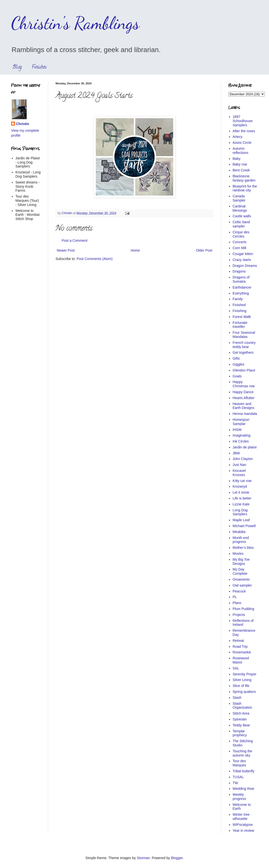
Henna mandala (245, 414)
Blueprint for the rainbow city (245, 188)
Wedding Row (243, 789)
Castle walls (242, 216)
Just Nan (240, 465)
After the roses (244, 131)
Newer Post (66, 250)
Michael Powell (244, 526)
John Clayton (243, 459)
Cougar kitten (243, 254)
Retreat (238, 641)
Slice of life (241, 686)
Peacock (239, 591)
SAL (236, 668)
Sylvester (240, 719)
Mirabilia (239, 532)
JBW (236, 453)
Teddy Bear (241, 725)
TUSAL (238, 777)
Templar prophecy (240, 733)
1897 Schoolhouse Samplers (243, 121)
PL (235, 597)
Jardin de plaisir (245, 447)
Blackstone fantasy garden (244, 178)
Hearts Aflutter (244, 398)
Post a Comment (75, 240)
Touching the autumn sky (242, 753)
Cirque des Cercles (241, 234)
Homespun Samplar (241, 422)
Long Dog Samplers (240, 512)
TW (235, 783)
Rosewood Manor (241, 660)
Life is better (242, 498)
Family (238, 299)
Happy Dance (243, 392)
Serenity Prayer (245, 674)
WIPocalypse (243, 825)
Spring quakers (244, 692)
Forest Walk (242, 317)
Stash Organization (242, 706)
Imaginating (242, 435)
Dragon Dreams (245, 266)
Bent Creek (241, 170)
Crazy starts (242, 260)
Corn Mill (240, 248)
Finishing (240, 311)
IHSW (237, 430)
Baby (237, 159)
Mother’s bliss (243, 548)
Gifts (236, 358)
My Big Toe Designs (241, 562)
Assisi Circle (242, 143)
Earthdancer (242, 287)
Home (135, 250)
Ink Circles (241, 441)
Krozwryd (240, 486)
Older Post (204, 250)
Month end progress (241, 540)
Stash (237, 698)
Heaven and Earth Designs (244, 406)
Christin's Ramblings (75, 23)
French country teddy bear (244, 345)
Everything (241, 293)
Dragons (239, 271)
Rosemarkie (242, 652)
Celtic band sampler (241, 224)
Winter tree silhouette (241, 817)
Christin (23, 124)
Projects (239, 615)
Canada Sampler (239, 198)
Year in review (243, 831)
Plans (237, 603)
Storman (143, 858)
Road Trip (240, 646)
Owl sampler (242, 585)
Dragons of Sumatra (241, 279)
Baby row (240, 164)
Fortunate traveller (240, 325)
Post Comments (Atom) (95, 259)
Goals (237, 376)
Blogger (177, 858)
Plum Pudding (243, 609)
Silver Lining (242, 680)
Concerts (240, 242)
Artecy (238, 137)
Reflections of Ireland (243, 623)
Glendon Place (244, 370)
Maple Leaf (241, 520)
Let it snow (241, 492)
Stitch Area (241, 713)
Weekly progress (239, 797)
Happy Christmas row (244, 384)
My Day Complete (240, 571)
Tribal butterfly (244, 771)
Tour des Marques (239, 763)
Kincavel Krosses (239, 473)
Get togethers (243, 352)
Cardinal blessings (240, 208)
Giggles (239, 364)
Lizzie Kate (241, 504)
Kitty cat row (242, 481)
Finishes (39, 67)
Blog (17, 67)
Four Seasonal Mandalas (244, 335)
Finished (239, 305)
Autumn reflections (241, 151)
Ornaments (241, 579)
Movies (238, 554)
